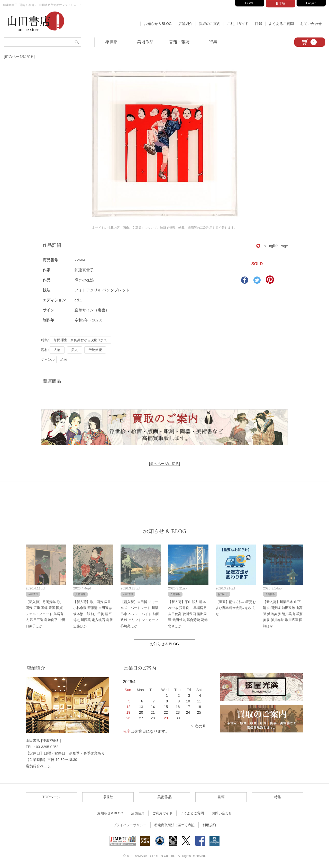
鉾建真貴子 (84, 270)
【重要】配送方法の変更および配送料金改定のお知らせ (236, 608)
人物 (57, 350)
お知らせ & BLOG (165, 531)
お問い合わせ (311, 24)
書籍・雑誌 (179, 42)
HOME (250, 3)
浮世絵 (111, 42)
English (311, 3)
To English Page (272, 246)
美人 (75, 350)
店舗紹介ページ (38, 766)
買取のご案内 (210, 24)
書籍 (221, 797)
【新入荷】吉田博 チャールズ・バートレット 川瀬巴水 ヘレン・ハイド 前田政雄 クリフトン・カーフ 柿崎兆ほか (140, 614)
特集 (213, 42)
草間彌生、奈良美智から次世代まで (80, 340)
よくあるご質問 (281, 24)
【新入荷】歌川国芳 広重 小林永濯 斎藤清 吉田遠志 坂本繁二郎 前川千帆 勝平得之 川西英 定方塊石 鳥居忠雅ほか (93, 614)
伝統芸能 (95, 350)
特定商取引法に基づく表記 (175, 825)
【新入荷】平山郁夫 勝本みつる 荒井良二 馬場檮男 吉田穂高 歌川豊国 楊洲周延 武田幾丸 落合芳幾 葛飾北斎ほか (188, 614)
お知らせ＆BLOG (158, 24)
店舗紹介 (185, 24)
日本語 (280, 4)
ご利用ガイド (238, 24)
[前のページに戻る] (19, 56)
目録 (259, 24)
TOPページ (52, 797)
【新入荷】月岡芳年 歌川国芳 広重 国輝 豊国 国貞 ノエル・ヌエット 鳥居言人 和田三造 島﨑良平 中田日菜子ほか (45, 614)
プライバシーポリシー (130, 825)
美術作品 (145, 42)
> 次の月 (199, 726)
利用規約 (209, 825)
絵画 (64, 360)
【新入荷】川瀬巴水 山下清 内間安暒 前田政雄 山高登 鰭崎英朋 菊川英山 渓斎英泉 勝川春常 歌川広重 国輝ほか (283, 614)
